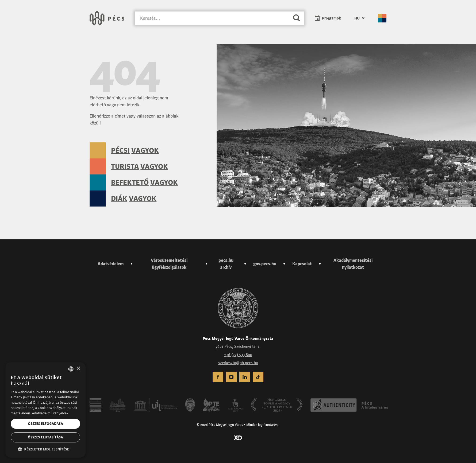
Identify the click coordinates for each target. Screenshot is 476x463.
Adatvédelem (111, 264)
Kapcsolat (302, 264)
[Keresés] (212, 18)
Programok (331, 18)
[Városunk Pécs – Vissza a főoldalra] (107, 18)
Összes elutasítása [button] (45, 437)
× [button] (78, 369)
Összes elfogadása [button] (45, 424)
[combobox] (71, 369)
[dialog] (45, 410)
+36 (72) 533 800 (238, 355)
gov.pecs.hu (265, 264)
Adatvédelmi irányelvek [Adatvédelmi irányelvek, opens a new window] (50, 413)
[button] (45, 449)
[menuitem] (359, 18)
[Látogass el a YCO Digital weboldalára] (238, 437)
